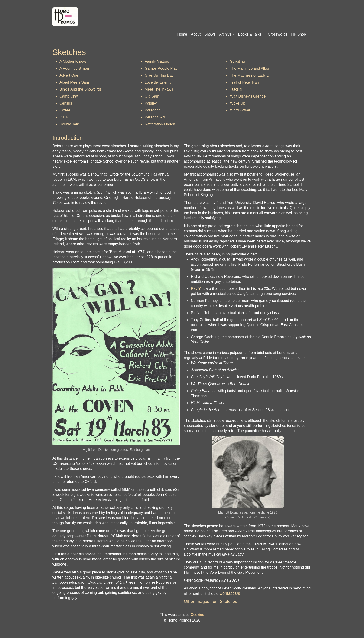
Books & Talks (250, 34)
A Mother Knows (73, 61)
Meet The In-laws (159, 89)
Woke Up (238, 103)
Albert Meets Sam (74, 82)
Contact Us (230, 593)
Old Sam (152, 96)
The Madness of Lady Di (250, 75)
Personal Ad (155, 117)
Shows (210, 34)
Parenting (153, 110)
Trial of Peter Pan (244, 82)
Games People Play (161, 68)
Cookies (197, 615)
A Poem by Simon (74, 68)
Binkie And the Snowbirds (80, 89)
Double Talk (69, 124)
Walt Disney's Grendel (248, 96)
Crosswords (278, 34)
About (196, 34)
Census (66, 103)
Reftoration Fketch (160, 124)
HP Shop (299, 34)
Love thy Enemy (158, 82)
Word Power (240, 110)
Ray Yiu (197, 289)
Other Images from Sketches (210, 602)
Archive (225, 34)
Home (182, 34)
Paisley (151, 103)
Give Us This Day (159, 75)
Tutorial (236, 89)
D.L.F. (64, 117)
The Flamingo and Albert (250, 68)
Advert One (69, 75)
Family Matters (157, 61)
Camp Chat (69, 96)
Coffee (65, 110)
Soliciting (237, 61)
